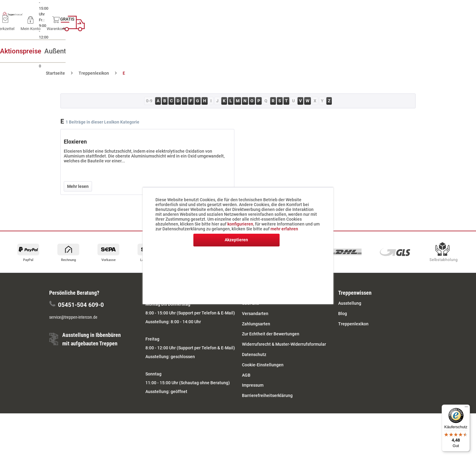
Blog (343, 314)
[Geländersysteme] (354, 51)
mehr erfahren (284, 229)
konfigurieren (240, 224)
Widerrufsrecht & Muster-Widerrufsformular (284, 344)
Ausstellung (350, 303)
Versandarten (255, 314)
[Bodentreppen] (278, 51)
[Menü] (466, 408)
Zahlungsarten (256, 324)
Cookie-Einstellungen (263, 365)
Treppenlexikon (353, 324)
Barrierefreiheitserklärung (267, 395)
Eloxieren (75, 142)
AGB (246, 375)
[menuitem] (350, 21)
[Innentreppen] (208, 51)
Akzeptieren (236, 240)
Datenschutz (254, 354)
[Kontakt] (419, 51)
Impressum (253, 385)
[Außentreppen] (138, 51)
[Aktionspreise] (67, 51)
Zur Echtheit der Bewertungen (271, 334)
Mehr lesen (78, 186)
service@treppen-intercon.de (73, 317)
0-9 (149, 101)
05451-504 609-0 (81, 305)
